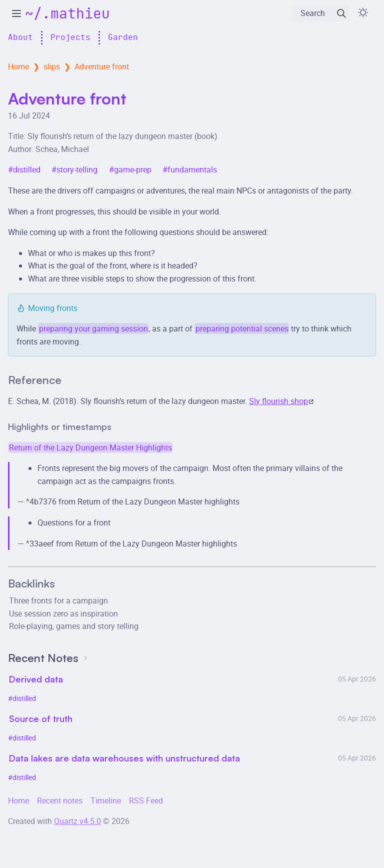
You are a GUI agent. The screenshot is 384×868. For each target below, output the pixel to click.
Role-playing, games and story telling (74, 626)
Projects (70, 37)
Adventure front (102, 66)
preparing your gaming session (93, 328)
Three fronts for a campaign (58, 600)
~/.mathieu (67, 14)
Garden (123, 37)
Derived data (36, 679)
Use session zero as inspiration (63, 613)
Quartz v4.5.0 (77, 821)
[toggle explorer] (16, 13)
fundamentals (192, 169)
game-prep (133, 169)
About (20, 37)
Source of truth (41, 718)
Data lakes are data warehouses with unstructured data (124, 758)
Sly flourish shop (281, 401)
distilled (27, 169)
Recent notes (60, 800)
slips (52, 66)
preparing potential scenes (242, 328)
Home (18, 66)
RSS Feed (146, 800)
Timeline (106, 800)
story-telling (77, 169)
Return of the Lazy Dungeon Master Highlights (90, 447)
